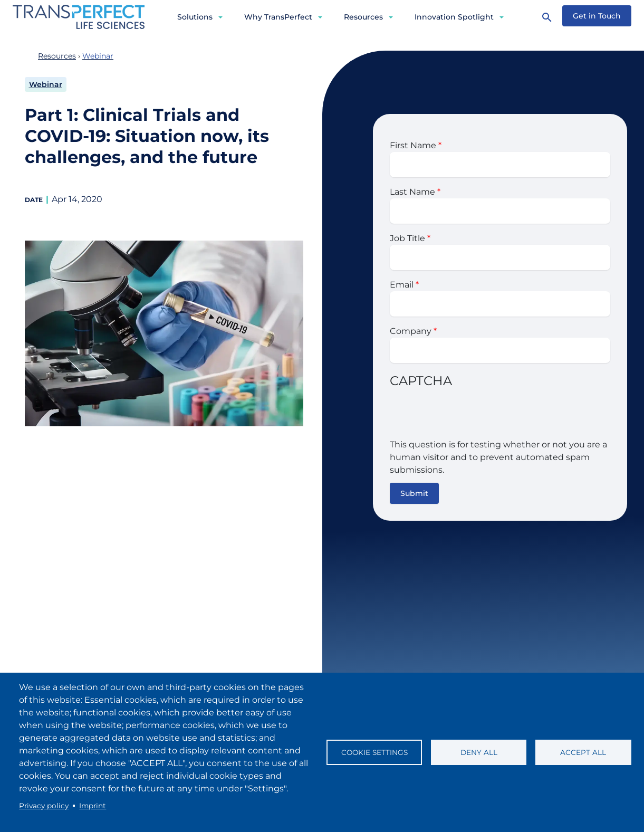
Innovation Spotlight (454, 17)
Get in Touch (597, 16)
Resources (363, 17)
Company (411, 331)
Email (402, 285)
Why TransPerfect (278, 17)
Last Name (412, 192)
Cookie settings (374, 752)
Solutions (195, 17)
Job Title (407, 238)
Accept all (583, 752)
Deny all (479, 752)
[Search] (547, 17)
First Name (413, 145)
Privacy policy (44, 806)
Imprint (93, 806)
